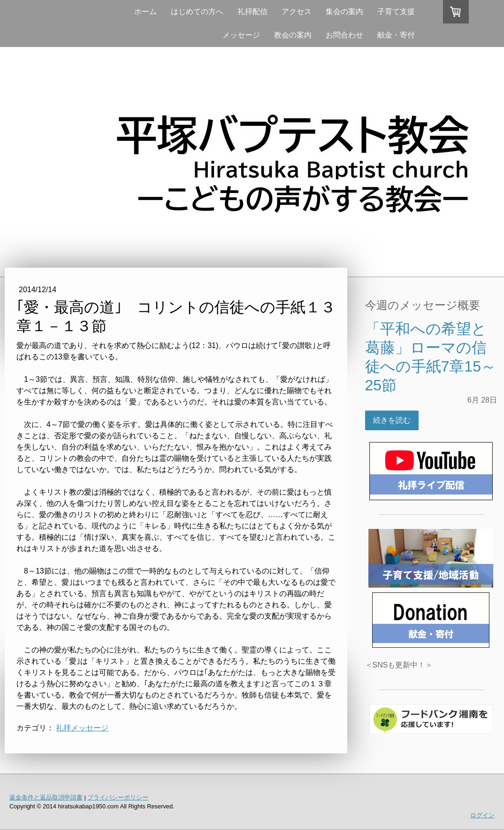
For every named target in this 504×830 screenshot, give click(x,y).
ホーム (145, 12)
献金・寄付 (396, 35)
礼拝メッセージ (82, 728)
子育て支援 (396, 12)
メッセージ (241, 35)
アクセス (297, 12)
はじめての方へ (197, 12)
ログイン (482, 815)
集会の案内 (344, 12)
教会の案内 (293, 35)
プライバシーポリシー (118, 797)
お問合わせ (344, 35)
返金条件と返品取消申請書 (46, 797)
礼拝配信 (252, 12)
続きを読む (392, 420)
